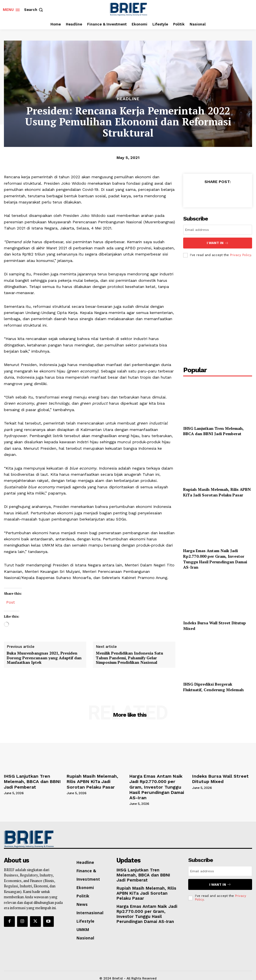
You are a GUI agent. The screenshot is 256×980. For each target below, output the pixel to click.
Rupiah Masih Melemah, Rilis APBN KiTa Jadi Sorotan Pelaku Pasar (217, 491)
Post (11, 602)
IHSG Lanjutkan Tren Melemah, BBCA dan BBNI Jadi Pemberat (213, 430)
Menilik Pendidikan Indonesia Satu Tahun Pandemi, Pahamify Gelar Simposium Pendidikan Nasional (129, 658)
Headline (128, 99)
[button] (34, 10)
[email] (218, 230)
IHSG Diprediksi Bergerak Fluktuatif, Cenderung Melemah (213, 686)
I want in (218, 242)
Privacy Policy (240, 254)
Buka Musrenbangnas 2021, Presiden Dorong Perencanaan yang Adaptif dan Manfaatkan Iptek (44, 658)
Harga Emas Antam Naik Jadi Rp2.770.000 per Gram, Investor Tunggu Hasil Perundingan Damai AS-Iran (215, 558)
